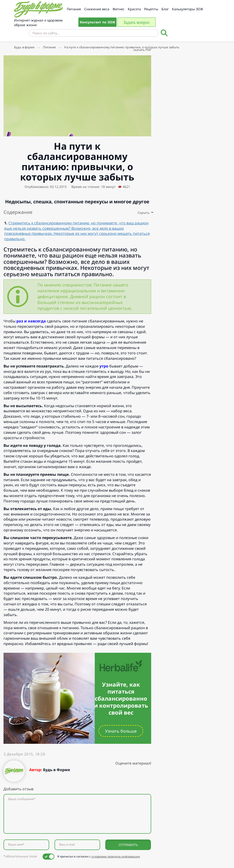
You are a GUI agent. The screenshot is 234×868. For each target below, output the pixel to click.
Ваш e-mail (67, 845)
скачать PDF (142, 50)
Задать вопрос (137, 22)
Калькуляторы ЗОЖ (188, 9)
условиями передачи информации (116, 856)
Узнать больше (121, 731)
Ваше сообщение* (22, 799)
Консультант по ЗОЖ (97, 22)
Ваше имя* (16, 845)
